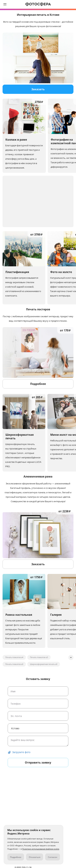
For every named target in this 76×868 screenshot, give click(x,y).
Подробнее (38, 384)
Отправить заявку (38, 762)
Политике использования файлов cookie (41, 849)
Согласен (53, 857)
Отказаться (35, 857)
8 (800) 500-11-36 (71, 4)
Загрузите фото (21, 752)
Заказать (38, 89)
